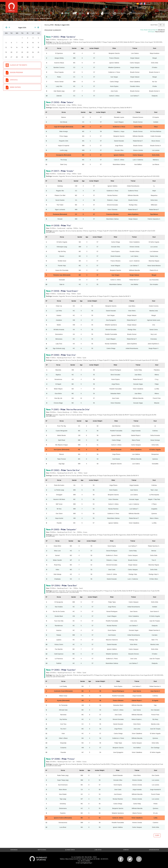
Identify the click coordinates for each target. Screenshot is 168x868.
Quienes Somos (70, 850)
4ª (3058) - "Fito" (61, 226)
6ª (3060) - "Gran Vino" (64, 355)
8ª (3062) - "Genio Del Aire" (66, 470)
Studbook (140, 8)
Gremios (126, 850)
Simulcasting (138, 13)
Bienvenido (14, 850)
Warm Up (94, 13)
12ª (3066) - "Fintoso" (63, 759)
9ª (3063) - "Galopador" (64, 530)
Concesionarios (154, 850)
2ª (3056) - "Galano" (62, 102)
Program (37, 18)
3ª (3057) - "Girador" (63, 171)
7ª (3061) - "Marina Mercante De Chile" (70, 410)
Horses (107, 13)
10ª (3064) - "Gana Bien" (64, 586)
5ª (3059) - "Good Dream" (65, 291)
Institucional (42, 850)
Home (67, 13)
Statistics (14, 80)
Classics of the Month (18, 65)
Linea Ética (98, 850)
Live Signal (121, 13)
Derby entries (15, 87)
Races (81, 13)
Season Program (16, 72)
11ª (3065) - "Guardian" (64, 670)
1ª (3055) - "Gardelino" (63, 37)
